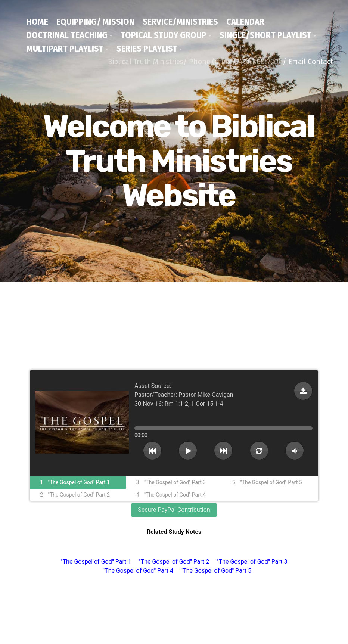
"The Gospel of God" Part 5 (216, 571)
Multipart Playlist (65, 49)
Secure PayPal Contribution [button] (174, 510)
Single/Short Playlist (265, 35)
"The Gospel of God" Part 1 (96, 562)
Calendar (245, 22)
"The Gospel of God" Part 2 (174, 562)
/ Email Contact (308, 62)
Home (37, 22)
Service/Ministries (180, 22)
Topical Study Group (164, 35)
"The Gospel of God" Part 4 (138, 571)
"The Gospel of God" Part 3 (252, 562)
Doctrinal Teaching (67, 35)
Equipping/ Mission (95, 22)
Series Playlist (147, 49)
